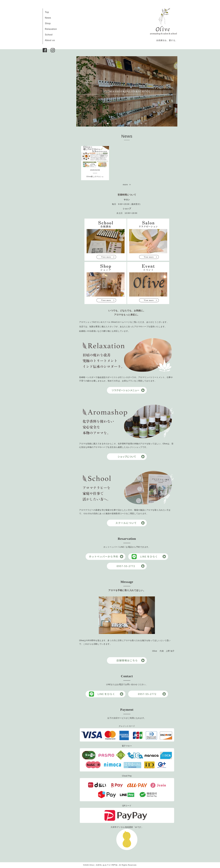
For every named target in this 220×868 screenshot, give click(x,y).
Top (47, 12)
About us (50, 40)
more (127, 185)
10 (146, 124)
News (48, 18)
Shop (48, 23)
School (49, 35)
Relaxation (51, 29)
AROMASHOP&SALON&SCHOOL (127, 92)
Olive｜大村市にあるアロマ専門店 (103, 865)
